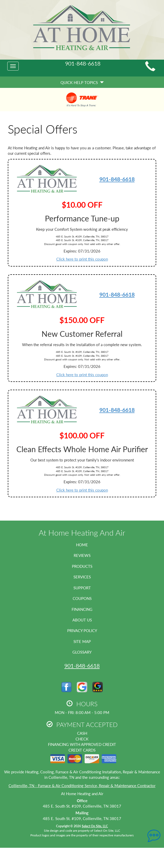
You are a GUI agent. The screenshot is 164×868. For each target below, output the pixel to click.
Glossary (82, 652)
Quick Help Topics (82, 82)
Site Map (82, 641)
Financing (82, 609)
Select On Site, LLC (95, 826)
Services (82, 577)
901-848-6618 (117, 179)
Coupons (82, 598)
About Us (82, 620)
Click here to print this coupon (82, 259)
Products (82, 566)
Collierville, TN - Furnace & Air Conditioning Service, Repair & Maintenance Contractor (82, 786)
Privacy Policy (82, 631)
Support (82, 588)
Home (82, 545)
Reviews (82, 555)
